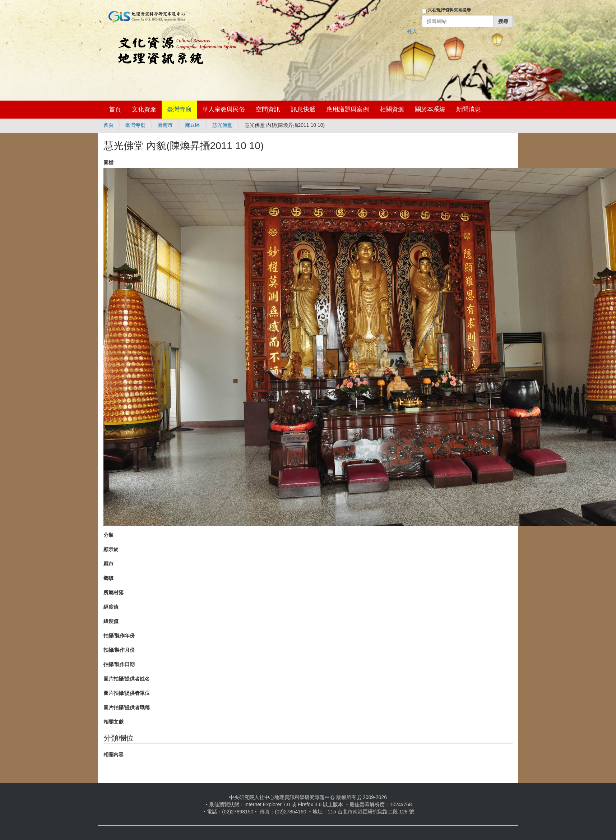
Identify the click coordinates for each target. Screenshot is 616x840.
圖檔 (108, 162)
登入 (412, 31)
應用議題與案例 (348, 109)
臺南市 (165, 125)
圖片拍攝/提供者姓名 (127, 679)
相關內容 (114, 754)
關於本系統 (430, 109)
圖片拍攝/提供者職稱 (127, 707)
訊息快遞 (303, 109)
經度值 (111, 607)
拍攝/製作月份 (119, 650)
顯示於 (111, 549)
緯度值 (111, 621)
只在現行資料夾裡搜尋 (449, 10)
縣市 (108, 564)
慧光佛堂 (222, 125)
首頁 (115, 109)
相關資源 (392, 109)
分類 (108, 535)
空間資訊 (268, 109)
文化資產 (144, 109)
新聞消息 (468, 109)
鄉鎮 (108, 578)
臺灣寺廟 (179, 109)
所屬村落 (114, 592)
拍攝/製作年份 (119, 636)
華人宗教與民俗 (224, 109)
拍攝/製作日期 (119, 664)
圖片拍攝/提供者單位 (127, 693)
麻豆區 (193, 125)
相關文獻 (114, 722)
